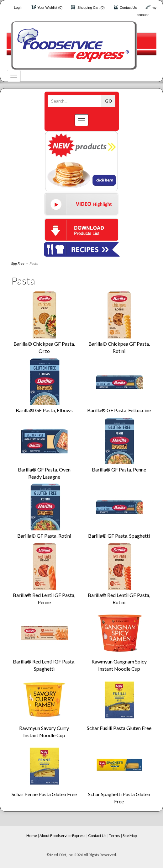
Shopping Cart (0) (91, 8)
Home (32, 836)
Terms (115, 836)
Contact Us (128, 8)
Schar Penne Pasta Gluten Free (44, 794)
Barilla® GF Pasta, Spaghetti (119, 536)
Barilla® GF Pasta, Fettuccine (119, 410)
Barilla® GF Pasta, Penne (119, 469)
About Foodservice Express (63, 836)
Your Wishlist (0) (50, 8)
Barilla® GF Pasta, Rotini (44, 536)
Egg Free (18, 263)
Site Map (130, 836)
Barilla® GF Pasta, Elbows (44, 410)
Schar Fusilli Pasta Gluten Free (119, 728)
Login (18, 8)
